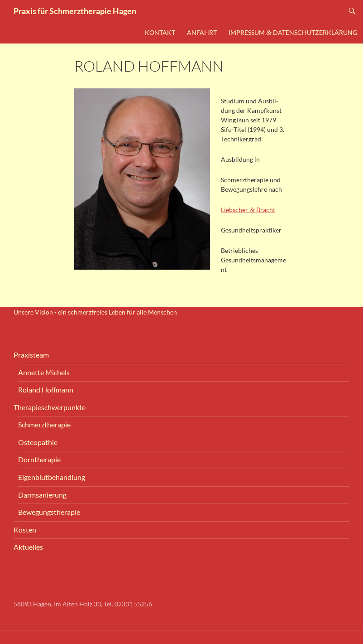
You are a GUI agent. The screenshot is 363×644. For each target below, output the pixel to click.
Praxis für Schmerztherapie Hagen (75, 11)
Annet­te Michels (44, 372)
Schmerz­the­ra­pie (44, 424)
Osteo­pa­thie (38, 442)
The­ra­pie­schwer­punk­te (50, 407)
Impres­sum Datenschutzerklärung (293, 32)
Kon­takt (160, 32)
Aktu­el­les (28, 547)
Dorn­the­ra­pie (39, 459)
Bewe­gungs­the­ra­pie (49, 512)
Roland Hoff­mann (46, 390)
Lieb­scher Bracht (248, 210)
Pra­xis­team (31, 355)
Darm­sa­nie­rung (42, 495)
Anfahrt (202, 32)
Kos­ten (25, 530)
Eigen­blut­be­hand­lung (52, 477)
